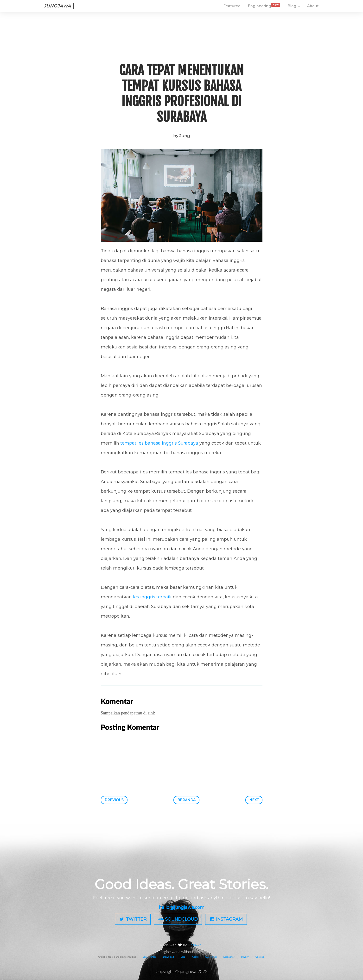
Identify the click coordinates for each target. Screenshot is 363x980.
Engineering (264, 10)
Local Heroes (150, 957)
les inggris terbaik (152, 597)
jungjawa (195, 945)
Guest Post (211, 957)
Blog (294, 11)
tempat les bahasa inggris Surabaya (159, 443)
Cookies (260, 957)
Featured (232, 11)
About (313, 11)
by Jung (182, 136)
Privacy (245, 957)
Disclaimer (229, 957)
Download (169, 957)
